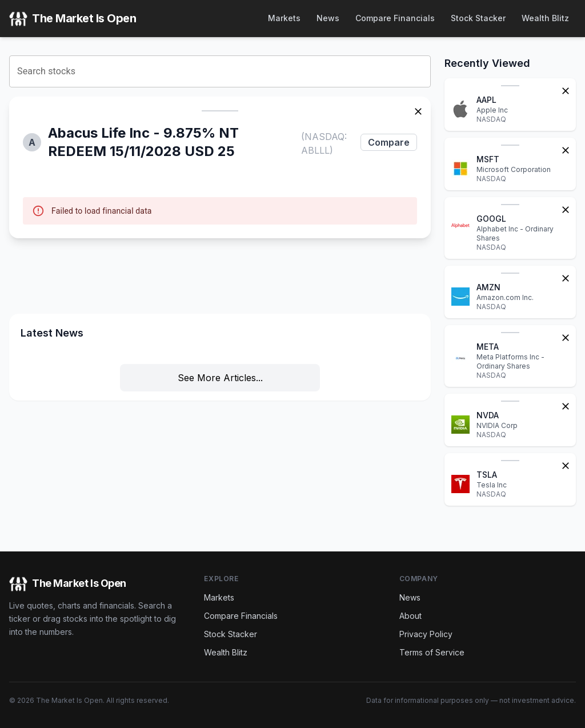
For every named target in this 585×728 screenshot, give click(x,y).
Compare (389, 142)
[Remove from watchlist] (566, 90)
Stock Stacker (478, 18)
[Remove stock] (418, 110)
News (328, 18)
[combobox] (220, 71)
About (410, 616)
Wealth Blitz (545, 18)
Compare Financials (395, 18)
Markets (284, 18)
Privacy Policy (426, 634)
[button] (220, 167)
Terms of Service (432, 652)
